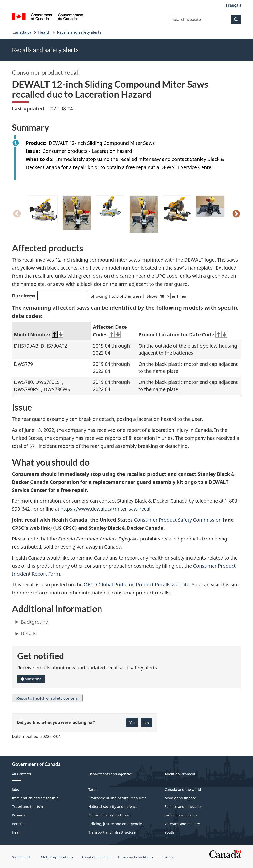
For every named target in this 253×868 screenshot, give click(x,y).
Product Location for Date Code (183, 334)
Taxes (93, 789)
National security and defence (113, 807)
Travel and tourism (27, 807)
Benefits (19, 824)
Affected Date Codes (110, 331)
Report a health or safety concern (47, 698)
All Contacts (22, 774)
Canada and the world (183, 789)
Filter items (50, 296)
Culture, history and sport (109, 815)
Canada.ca (22, 32)
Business (19, 815)
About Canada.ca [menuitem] (95, 857)
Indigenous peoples (181, 815)
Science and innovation (184, 807)
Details (29, 633)
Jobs (15, 789)
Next (236, 214)
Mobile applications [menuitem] (57, 857)
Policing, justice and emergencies (116, 824)
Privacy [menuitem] (167, 857)
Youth (169, 832)
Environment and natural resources (117, 798)
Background (35, 622)
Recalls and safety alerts (79, 32)
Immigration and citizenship (35, 798)
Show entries (166, 296)
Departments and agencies (111, 774)
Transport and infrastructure (112, 832)
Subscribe (31, 679)
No (146, 723)
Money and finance (180, 798)
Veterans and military (182, 824)
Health (44, 32)
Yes (132, 723)
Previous (17, 214)
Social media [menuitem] (22, 857)
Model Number (39, 334)
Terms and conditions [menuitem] (135, 857)
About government (180, 774)
